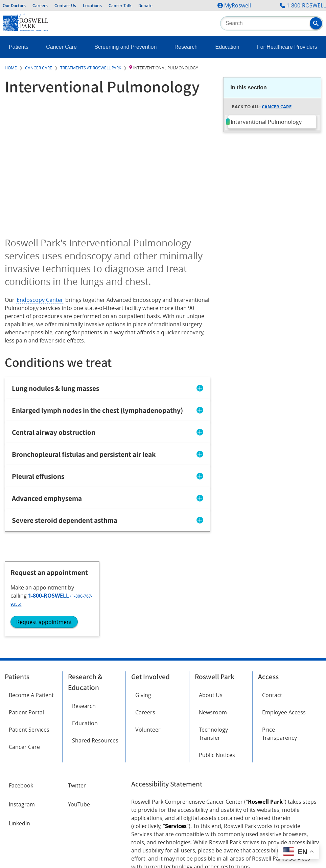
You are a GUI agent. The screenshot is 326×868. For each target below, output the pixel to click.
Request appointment (263, 203)
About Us (211, 610)
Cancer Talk (120, 5)
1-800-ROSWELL (306, 5)
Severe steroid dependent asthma (65, 520)
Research (186, 47)
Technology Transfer (213, 648)
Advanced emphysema (47, 498)
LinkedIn (19, 738)
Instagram (22, 719)
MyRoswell (238, 5)
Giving (143, 610)
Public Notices (217, 670)
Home (11, 68)
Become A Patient (31, 610)
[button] (316, 23)
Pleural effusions (38, 476)
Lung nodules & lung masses (55, 388)
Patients (19, 47)
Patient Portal (26, 627)
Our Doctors (14, 5)
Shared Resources (95, 655)
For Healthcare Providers (287, 47)
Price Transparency (280, 648)
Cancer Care (61, 47)
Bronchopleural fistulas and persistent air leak (84, 454)
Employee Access (284, 627)
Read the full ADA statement (164, 792)
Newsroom (213, 627)
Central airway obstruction (54, 432)
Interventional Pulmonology (266, 122)
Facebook (21, 700)
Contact (272, 610)
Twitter (77, 700)
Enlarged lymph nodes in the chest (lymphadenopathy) (97, 410)
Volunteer (148, 644)
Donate (145, 5)
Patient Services (29, 644)
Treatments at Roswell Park (91, 68)
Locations (92, 5)
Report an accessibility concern (236, 792)
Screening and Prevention (125, 47)
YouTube (79, 719)
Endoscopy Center (40, 300)
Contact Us (65, 5)
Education (227, 47)
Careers (40, 5)
